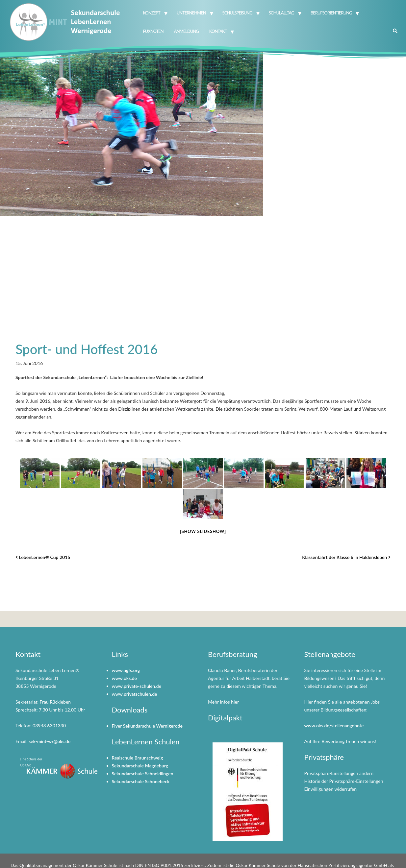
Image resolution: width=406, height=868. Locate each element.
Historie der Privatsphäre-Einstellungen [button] (344, 781)
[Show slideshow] (203, 531)
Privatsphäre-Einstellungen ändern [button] (339, 773)
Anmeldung (186, 31)
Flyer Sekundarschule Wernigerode (147, 726)
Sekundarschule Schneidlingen (143, 773)
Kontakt (218, 31)
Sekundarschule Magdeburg (140, 766)
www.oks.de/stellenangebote (334, 725)
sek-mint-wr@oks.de (50, 741)
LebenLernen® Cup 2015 (45, 557)
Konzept (151, 13)
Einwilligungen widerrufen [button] (331, 789)
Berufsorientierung (331, 13)
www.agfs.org (126, 670)
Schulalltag (281, 13)
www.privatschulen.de (135, 694)
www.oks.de (124, 678)
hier (235, 702)
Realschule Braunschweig (138, 758)
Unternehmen (191, 13)
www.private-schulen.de (137, 686)
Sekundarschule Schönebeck (141, 781)
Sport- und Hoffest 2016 (87, 349)
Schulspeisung (237, 13)
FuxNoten (153, 31)
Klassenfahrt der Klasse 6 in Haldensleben (344, 557)
